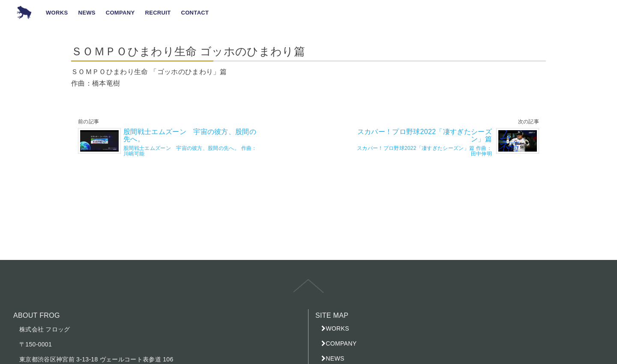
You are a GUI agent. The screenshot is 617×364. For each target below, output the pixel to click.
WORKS (337, 328)
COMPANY (341, 343)
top (308, 292)
